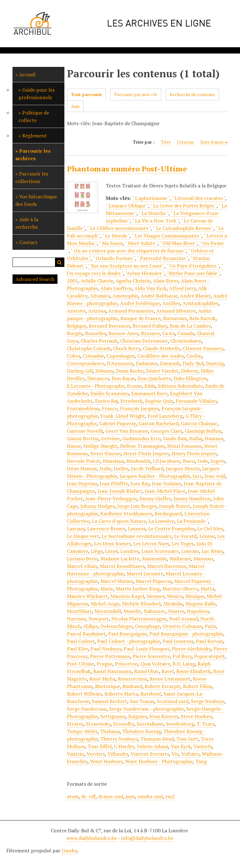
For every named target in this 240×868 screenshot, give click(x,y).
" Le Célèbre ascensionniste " (119, 228)
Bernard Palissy (150, 326)
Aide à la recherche (27, 223)
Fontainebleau (83, 408)
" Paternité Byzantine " (163, 258)
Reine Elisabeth (193, 671)
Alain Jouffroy (116, 288)
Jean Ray (140, 483)
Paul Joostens (178, 641)
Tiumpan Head (157, 739)
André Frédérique (140, 303)
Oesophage (147, 626)
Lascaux (76, 528)
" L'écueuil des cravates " (199, 198)
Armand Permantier (131, 311)
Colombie (93, 356)
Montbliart (79, 611)
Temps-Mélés (82, 731)
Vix (175, 754)
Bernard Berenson (109, 326)
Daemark (170, 363)
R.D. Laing (184, 664)
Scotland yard (173, 701)
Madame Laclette (120, 559)
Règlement (35, 135)
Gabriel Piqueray (117, 423)
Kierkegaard (168, 513)
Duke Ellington (190, 378)
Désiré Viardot (162, 371)
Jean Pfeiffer (114, 483)
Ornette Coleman (182, 626)
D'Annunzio (120, 363)
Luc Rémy (212, 551)
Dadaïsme (147, 363)
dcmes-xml (111, 796)
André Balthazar (159, 296)
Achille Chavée (97, 281)
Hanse (74, 446)
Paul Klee (77, 649)
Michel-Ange (105, 604)
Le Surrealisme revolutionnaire (137, 536)
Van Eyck (181, 746)
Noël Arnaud (183, 619)
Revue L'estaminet (170, 679)
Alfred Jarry (182, 288)
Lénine (207, 536)
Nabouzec (155, 611)
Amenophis (125, 296)
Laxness (137, 528)
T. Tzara (206, 724)
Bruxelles (95, 333)
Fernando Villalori (196, 401)
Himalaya (113, 461)
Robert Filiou (197, 686)
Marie (107, 589)
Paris (210, 626)
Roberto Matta (121, 694)
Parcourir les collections (32, 177)
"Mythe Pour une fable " (193, 273)
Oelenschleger (116, 626)
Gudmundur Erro (141, 438)
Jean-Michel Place (165, 491)
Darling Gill (80, 371)
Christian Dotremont (144, 341)
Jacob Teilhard (147, 468)
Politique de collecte (34, 116)
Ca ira (169, 333)
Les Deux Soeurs (112, 544)
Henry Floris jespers (194, 453)
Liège (97, 551)
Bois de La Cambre (190, 326)
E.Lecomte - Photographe (96, 386)
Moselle (132, 611)
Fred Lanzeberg (165, 416)
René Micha (102, 679)
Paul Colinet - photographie (129, 641)
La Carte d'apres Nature (119, 521)
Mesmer (155, 596)
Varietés (203, 746)
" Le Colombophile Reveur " (183, 228)
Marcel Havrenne (167, 566)
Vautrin (75, 754)
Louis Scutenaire (160, 551)
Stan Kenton (164, 716)
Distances (98, 378)
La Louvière (161, 521)
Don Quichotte (154, 378)
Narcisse (76, 619)
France (110, 408)
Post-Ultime (80, 664)
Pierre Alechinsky (191, 649)
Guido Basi (175, 438)
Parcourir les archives (33, 155)
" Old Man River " (178, 243)
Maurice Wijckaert (87, 596)
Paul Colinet (81, 641)
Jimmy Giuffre (155, 498)
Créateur (185, 142)
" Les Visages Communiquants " (167, 236)
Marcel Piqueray (154, 581)
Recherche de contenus (192, 94)
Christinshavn (186, 341)
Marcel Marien (117, 581)
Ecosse (134, 386)
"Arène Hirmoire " (145, 273)
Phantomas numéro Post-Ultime (127, 169)
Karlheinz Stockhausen (126, 513)
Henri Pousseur (184, 446)
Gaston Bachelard (158, 423)
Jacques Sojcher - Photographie (155, 476)
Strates (75, 724)
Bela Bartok (202, 318)
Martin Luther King (138, 589)
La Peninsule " (192, 521)
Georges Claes (166, 431)
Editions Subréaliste (180, 386)
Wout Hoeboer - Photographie (159, 761)
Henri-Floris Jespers (146, 453)
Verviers (96, 754)
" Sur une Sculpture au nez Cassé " (126, 266)
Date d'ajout (212, 142)
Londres (130, 551)
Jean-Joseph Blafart (120, 491)
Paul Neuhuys (106, 649)
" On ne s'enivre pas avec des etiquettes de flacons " (128, 251)
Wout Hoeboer (106, 761)
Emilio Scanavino (110, 393)
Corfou (194, 356)
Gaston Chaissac (199, 423)
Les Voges (183, 544)
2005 (72, 281)
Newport (99, 619)
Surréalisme (150, 724)
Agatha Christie (133, 281)
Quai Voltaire (155, 664)
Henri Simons (106, 453)
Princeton (126, 664)
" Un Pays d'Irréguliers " (193, 266)
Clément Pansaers (203, 348)
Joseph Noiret (175, 506)
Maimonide (154, 559)
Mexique (195, 596)
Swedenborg (180, 724)
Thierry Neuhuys (119, 739)
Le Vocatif (185, 536)
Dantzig (215, 363)
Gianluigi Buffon (203, 431)
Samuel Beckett (110, 701)
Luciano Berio (82, 559)
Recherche (60, 262)
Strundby (124, 724)
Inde (203, 461)
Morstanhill (108, 611)
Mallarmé (180, 559)
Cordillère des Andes (160, 356)
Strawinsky (98, 724)
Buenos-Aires (123, 333)
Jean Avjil (215, 476)
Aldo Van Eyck (150, 288)
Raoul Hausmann (112, 671)
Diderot (190, 371)
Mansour (203, 559)
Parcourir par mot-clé (136, 94)
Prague (105, 664)
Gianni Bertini (83, 438)
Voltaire (190, 754)
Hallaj (196, 438)
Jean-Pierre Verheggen (111, 498)
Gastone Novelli (85, 431)
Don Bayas (123, 378)
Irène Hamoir (82, 468)
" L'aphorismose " (151, 198)
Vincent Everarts (150, 754)
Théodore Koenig (142, 731)
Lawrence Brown (106, 528)
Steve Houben (196, 716)
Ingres (218, 461)
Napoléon (198, 611)
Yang (201, 761)
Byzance (150, 333)
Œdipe (91, 626)
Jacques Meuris (183, 468)
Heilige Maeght (100, 446)
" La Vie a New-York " (155, 221)
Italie (105, 468)
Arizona (97, 311)
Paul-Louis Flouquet (147, 649)
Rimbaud (132, 686)
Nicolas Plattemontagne (139, 619)
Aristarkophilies (200, 303)
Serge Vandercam (87, 709)
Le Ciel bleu (210, 528)
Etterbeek (131, 401)
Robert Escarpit (162, 686)
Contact (28, 242)
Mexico (175, 596)
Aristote (76, 311)
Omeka (69, 850)
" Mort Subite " (141, 243)
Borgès (75, 333)
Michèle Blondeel (141, 604)
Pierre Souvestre (151, 656)
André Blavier (195, 296)
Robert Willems (84, 694)
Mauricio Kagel (127, 596)
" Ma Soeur (111, 243)
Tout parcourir (86, 94)
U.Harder (124, 746)
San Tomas (142, 701)
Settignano (113, 716)
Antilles (171, 303)
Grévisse (110, 438)
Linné (111, 551)
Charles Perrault (99, 341)
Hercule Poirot (84, 461)
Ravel (168, 671)
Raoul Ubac (147, 671)
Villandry (118, 754)
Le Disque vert (83, 536)
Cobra (74, 356)
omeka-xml (150, 796)
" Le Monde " (116, 236)
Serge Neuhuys (208, 701)
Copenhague (121, 356)
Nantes (176, 611)
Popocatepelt (210, 656)
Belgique (77, 326)
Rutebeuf (151, 694)
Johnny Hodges (97, 506)
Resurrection (132, 679)
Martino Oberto (180, 589)
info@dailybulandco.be (147, 838)
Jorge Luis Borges (137, 506)
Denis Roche (130, 371)
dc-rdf (88, 796)
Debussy (104, 371)
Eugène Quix (159, 401)
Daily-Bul (193, 363)
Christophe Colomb (89, 348)
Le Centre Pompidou (171, 528)
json (130, 796)
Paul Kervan (210, 641)
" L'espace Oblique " (127, 206)
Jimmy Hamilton (192, 498)
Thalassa (110, 731)
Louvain (190, 551)
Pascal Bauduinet (86, 634)
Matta (207, 589)
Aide (75, 106)
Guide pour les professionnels (37, 94)
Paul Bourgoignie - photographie (186, 634)
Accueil (27, 74)
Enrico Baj (106, 401)
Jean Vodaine (167, 483)
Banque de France (140, 318)
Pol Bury (182, 656)
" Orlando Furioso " (114, 258)
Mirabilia (173, 604)
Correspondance (86, 363)
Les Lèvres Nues (151, 544)
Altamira (100, 296)
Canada (186, 333)
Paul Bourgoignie (127, 634)
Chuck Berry (127, 348)
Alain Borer (166, 281)
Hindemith (138, 461)
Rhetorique (107, 686)
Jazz (197, 476)
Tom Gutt (187, 739)
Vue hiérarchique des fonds (36, 200)
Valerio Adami (152, 746)
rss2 (170, 796)
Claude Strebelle (161, 348)
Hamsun (214, 438)
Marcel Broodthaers (122, 566)
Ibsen (189, 461)
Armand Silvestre (176, 311)
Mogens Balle (200, 604)
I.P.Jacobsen (166, 461)
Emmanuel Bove (149, 393)
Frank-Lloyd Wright (123, 416)
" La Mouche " (154, 213)
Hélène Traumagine (142, 446)
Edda (150, 386)
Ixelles (121, 468)
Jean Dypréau (82, 483)
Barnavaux (175, 318)
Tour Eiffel (100, 746)
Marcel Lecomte (145, 574)
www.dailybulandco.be (92, 838)
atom (73, 796)
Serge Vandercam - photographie (146, 709)
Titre (166, 142)
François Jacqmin (140, 408)
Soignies (137, 716)
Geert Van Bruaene (127, 431)
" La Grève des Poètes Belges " (183, 206)
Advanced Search (35, 279)
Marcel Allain (82, 566)
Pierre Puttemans (110, 656)
